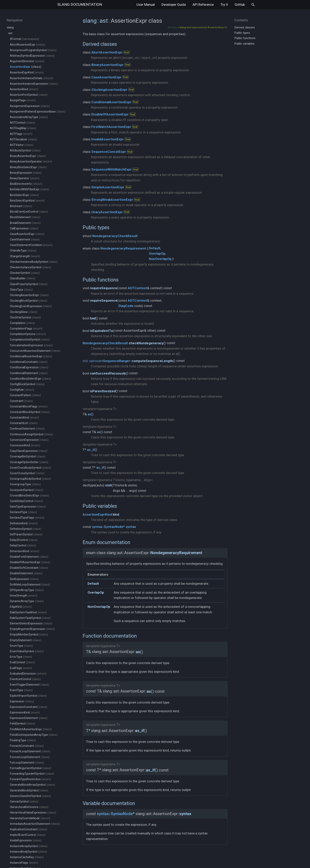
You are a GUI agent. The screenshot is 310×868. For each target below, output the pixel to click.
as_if (91, 450)
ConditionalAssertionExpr (31, 356)
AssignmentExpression (30, 106)
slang (80, 4)
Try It (224, 5)
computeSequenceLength (152, 361)
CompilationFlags (26, 329)
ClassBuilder (23, 278)
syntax (131, 527)
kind (116, 514)
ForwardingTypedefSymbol (32, 774)
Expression (22, 701)
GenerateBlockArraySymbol (33, 785)
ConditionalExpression (29, 367)
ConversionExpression (29, 440)
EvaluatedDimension (28, 674)
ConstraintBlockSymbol (30, 412)
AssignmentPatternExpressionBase (38, 112)
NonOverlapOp (160, 259)
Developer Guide (174, 5)
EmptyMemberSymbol (29, 635)
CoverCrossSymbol (27, 473)
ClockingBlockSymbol (29, 301)
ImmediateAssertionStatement (35, 824)
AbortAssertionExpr (27, 45)
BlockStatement (25, 217)
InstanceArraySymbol (29, 846)
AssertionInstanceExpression (34, 84)
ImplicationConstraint (29, 829)
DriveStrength (24, 596)
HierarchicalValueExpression (33, 813)
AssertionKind (24, 89)
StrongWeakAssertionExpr (112, 200)
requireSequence (103, 288)
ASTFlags (21, 134)
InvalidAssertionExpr (108, 139)
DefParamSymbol (26, 534)
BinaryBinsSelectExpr (28, 167)
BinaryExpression (26, 173)
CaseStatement (25, 240)
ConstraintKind (24, 418)
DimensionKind (25, 551)
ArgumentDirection (27, 61)
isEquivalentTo (101, 331)
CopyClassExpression (29, 451)
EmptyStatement (26, 640)
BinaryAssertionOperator (31, 162)
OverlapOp (157, 253)
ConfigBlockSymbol (27, 384)
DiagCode (126, 306)
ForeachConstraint (27, 746)
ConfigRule (22, 390)
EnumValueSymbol (27, 651)
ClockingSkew (24, 312)
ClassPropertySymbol (29, 284)
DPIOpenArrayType (27, 590)
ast (10, 33)
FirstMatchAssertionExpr (31, 729)
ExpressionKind (25, 713)
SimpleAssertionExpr (108, 187)
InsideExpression (26, 840)
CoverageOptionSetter (29, 462)
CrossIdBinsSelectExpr (29, 496)
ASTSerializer (23, 139)
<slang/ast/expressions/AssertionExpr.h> (203, 27)
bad (93, 318)
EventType (21, 690)
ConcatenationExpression (31, 345)
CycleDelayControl (26, 501)
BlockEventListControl (29, 212)
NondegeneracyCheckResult (115, 236)
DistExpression (24, 579)
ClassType (21, 290)
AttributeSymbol (25, 151)
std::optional (92, 361)
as (89, 414)
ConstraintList (24, 423)
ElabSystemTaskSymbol (30, 618)
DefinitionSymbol (26, 529)
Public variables (100, 506)
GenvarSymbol (24, 802)
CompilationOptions (28, 334)
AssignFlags (23, 100)
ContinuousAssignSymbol (31, 434)
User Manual (146, 5)
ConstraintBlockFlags (29, 407)
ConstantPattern (25, 395)
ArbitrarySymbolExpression (32, 56)
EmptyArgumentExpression (32, 629)
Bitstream (21, 206)
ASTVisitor (22, 145)
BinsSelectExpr (24, 195)
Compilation (22, 323)
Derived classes (100, 44)
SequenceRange (116, 361)
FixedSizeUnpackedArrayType (34, 735)
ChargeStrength (25, 256)
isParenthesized (103, 391)
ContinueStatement (27, 429)
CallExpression (24, 228)
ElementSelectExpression (31, 624)
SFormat (25, 39)
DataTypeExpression (28, 507)
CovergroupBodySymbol (30, 479)
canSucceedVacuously (108, 373)
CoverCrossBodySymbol (30, 468)
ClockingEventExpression (31, 306)
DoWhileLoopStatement (30, 585)
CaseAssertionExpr (27, 234)
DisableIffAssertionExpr (30, 562)
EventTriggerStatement (30, 685)
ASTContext (23, 123)
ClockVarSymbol (25, 318)
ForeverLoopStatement (30, 757)
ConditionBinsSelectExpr (30, 379)
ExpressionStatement (29, 718)
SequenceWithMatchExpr (112, 169)
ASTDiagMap (23, 128)
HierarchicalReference (29, 807)
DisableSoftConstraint (29, 568)
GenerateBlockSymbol (29, 791)
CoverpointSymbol (27, 490)
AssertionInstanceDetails (31, 78)
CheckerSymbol (25, 273)
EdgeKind (21, 607)
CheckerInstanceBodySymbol (34, 262)
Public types (96, 227)
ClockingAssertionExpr (29, 295)
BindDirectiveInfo (26, 184)
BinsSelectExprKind (27, 201)
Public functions (101, 280)
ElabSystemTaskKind (28, 612)
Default (155, 248)
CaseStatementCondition (31, 245)
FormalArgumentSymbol (31, 768)
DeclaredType (23, 512)
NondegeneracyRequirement (123, 248)
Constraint (21, 401)
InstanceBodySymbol (28, 852)
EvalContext (22, 662)
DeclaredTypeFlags (27, 518)
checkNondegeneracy (146, 343)
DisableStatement (26, 573)
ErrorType (21, 657)
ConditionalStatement (29, 373)
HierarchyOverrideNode (30, 818)
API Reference (203, 5)
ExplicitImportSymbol (28, 696)
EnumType (21, 646)
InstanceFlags (24, 863)
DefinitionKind (24, 523)
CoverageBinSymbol (28, 457)
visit (108, 485)
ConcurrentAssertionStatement (35, 351)
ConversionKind (25, 445)
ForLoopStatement (27, 763)
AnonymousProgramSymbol (33, 50)
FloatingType (23, 740)
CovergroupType (25, 484)
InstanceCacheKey (27, 857)
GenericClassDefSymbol (30, 796)
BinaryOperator (25, 178)
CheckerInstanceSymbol (30, 267)
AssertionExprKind (27, 73)
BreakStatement (25, 223)
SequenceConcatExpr (109, 152)
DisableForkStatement (29, 557)
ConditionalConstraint (29, 362)
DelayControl (23, 546)
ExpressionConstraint (29, 707)
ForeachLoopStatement (30, 751)
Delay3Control (24, 540)
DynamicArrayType (27, 601)
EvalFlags (21, 668)
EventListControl (25, 679)
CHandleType (23, 251)
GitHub (240, 5)
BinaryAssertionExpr (28, 156)
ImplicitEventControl (28, 835)
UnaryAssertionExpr (107, 212)
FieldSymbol (23, 724)
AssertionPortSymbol (29, 95)
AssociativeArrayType (29, 117)
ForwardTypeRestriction (30, 779)
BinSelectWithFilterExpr (30, 189)
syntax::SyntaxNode (108, 527)
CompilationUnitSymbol (30, 340)
